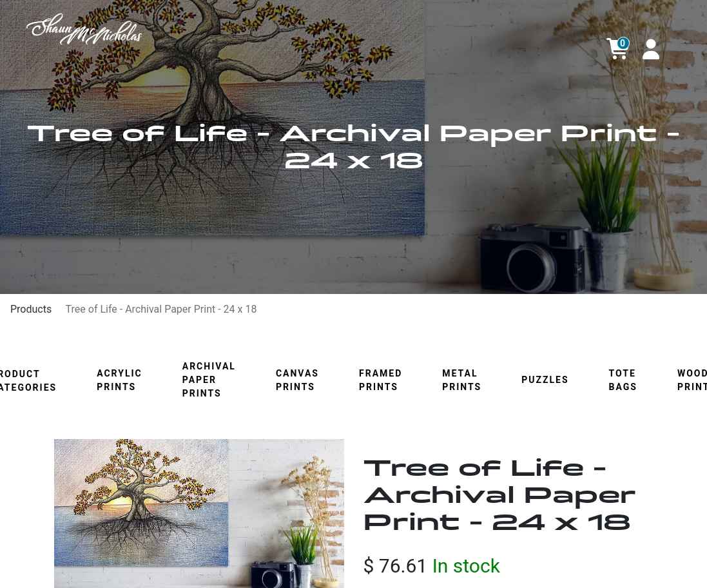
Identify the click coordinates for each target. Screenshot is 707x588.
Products (31, 309)
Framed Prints (381, 380)
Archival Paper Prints (209, 380)
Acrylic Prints (120, 380)
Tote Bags (623, 380)
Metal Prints (462, 380)
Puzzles (545, 380)
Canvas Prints (297, 380)
